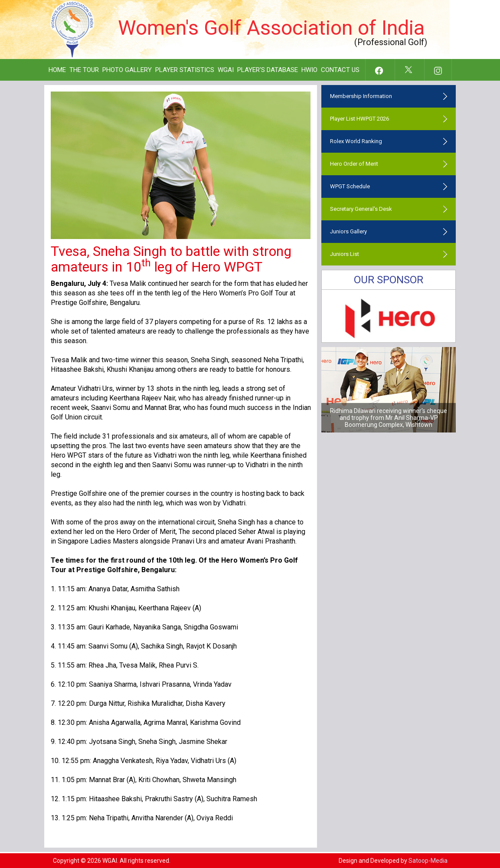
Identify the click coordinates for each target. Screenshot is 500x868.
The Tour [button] (84, 70)
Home (57, 70)
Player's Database (268, 70)
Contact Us (340, 70)
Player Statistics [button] (185, 70)
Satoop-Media (428, 861)
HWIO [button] (309, 70)
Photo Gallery (127, 70)
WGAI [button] (226, 70)
